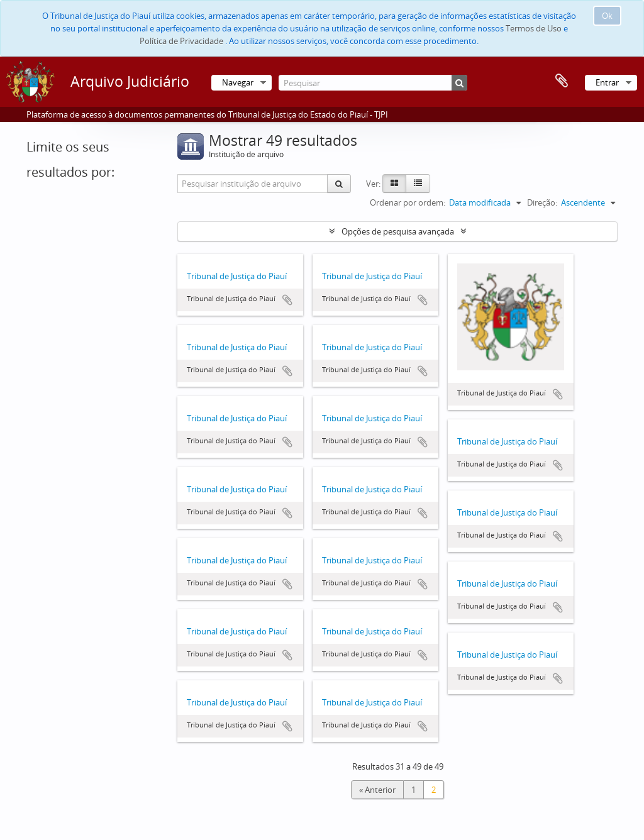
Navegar (238, 82)
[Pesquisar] (373, 83)
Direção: (542, 202)
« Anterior (377, 790)
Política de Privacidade (181, 41)
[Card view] (394, 184)
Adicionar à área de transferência (287, 300)
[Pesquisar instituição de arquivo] (253, 184)
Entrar (607, 82)
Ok (607, 16)
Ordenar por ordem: (408, 202)
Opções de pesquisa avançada (398, 231)
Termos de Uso (534, 28)
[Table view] (418, 184)
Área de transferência (562, 81)
